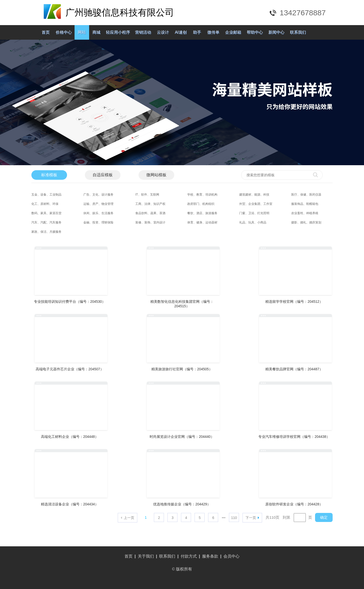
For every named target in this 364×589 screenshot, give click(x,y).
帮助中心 (255, 32)
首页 (46, 32)
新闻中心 (276, 32)
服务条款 (210, 556)
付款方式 (189, 556)
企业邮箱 (233, 32)
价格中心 (64, 32)
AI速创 (181, 32)
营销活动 (143, 32)
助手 (197, 32)
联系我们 (298, 32)
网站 (82, 32)
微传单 (213, 32)
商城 (96, 32)
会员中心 (231, 556)
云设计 (163, 32)
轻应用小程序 (118, 32)
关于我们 (146, 556)
